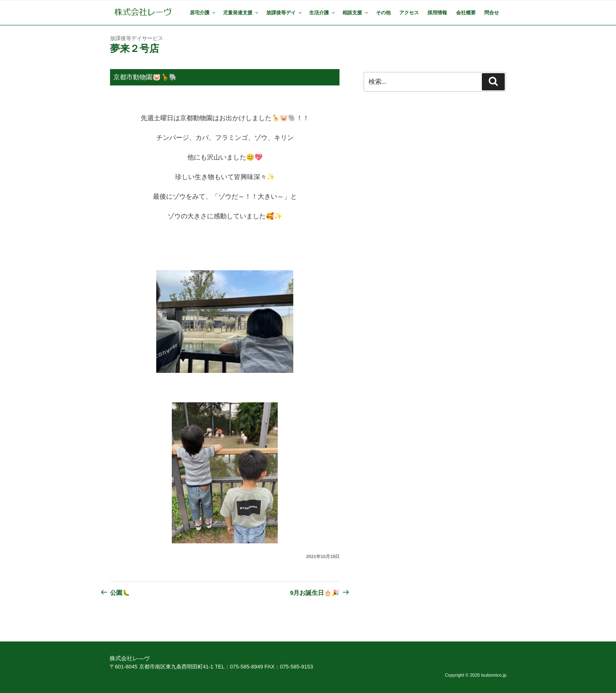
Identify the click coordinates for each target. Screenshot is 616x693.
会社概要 (466, 13)
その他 (383, 13)
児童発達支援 (241, 13)
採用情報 (437, 13)
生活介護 (323, 13)
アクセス (409, 13)
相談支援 (356, 13)
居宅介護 (203, 13)
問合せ (492, 13)
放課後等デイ (284, 13)
